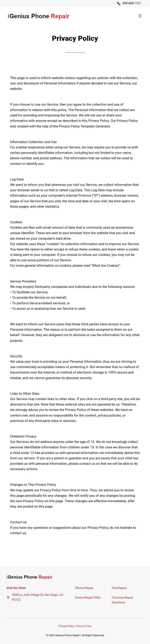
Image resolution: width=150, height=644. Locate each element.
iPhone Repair (84, 588)
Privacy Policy (67, 626)
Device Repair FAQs (88, 598)
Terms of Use (84, 626)
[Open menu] (140, 16)
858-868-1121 (132, 3)
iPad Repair (119, 588)
